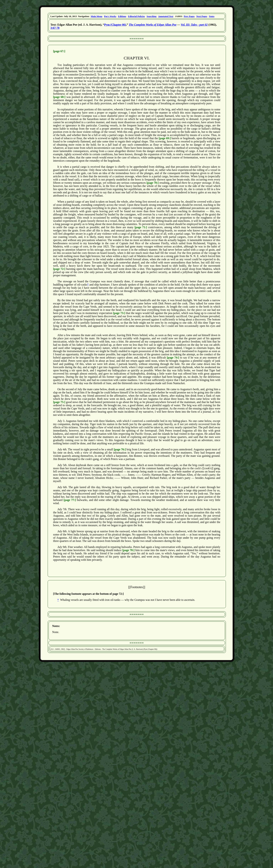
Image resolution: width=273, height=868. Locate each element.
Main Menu (96, 16)
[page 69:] (165, 138)
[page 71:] (141, 227)
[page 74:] (173, 358)
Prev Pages (189, 16)
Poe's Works (110, 16)
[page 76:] (120, 449)
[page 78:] (128, 550)
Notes (212, 16)
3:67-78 (55, 28)
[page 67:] (59, 51)
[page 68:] (59, 97)
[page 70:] (153, 183)
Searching (151, 16)
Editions (122, 16)
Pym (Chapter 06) (115, 25)
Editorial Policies (136, 16)
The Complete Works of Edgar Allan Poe (153, 25)
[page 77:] (70, 500)
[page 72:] (59, 269)
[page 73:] (119, 313)
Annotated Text (166, 16)
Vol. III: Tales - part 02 (194, 25)
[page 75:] (59, 402)
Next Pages (202, 16)
